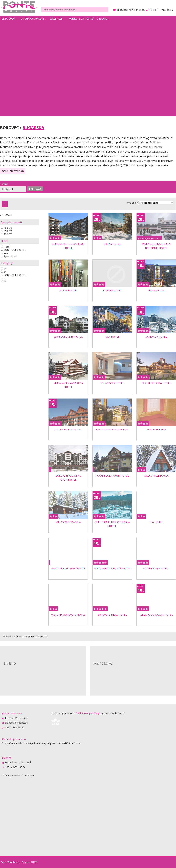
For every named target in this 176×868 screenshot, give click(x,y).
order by (150, 203)
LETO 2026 (8, 19)
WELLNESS (56, 19)
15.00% (7, 231)
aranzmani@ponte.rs (130, 10)
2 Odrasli (9, 189)
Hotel (6, 246)
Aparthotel (9, 256)
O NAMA (102, 19)
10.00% (7, 228)
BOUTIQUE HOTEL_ (14, 275)
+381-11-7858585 (161, 10)
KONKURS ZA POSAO (81, 19)
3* (4, 272)
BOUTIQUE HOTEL (13, 250)
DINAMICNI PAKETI (32, 19)
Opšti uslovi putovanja (88, 713)
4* (4, 268)
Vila (4, 253)
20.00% (7, 234)
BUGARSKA (33, 128)
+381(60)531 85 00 (15, 767)
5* (4, 281)
